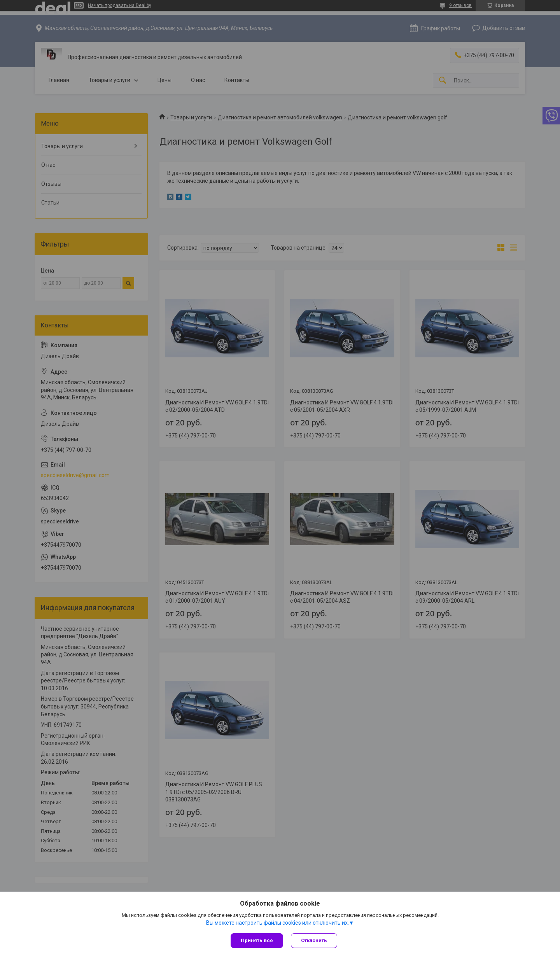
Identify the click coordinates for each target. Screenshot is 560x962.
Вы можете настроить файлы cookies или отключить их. (277, 923)
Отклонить (314, 940)
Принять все (257, 940)
